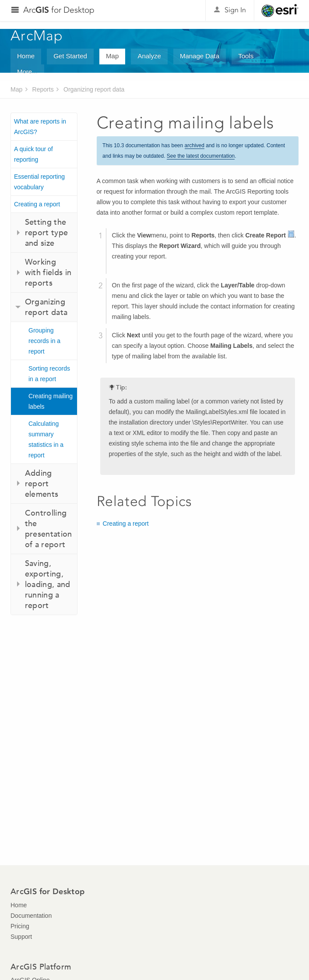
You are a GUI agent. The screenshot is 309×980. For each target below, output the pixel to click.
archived (195, 145)
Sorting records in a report (49, 374)
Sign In (235, 10)
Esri (280, 11)
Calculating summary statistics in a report (46, 439)
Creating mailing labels (51, 401)
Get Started (70, 56)
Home (26, 56)
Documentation (31, 916)
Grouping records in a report (44, 341)
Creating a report (37, 204)
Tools (246, 56)
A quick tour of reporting (33, 154)
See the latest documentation (201, 156)
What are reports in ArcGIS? (40, 127)
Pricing (20, 926)
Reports (43, 89)
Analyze (149, 56)
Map (112, 56)
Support (21, 937)
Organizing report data (94, 89)
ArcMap (37, 35)
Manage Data (200, 56)
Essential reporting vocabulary (39, 182)
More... (27, 72)
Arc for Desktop (59, 10)
